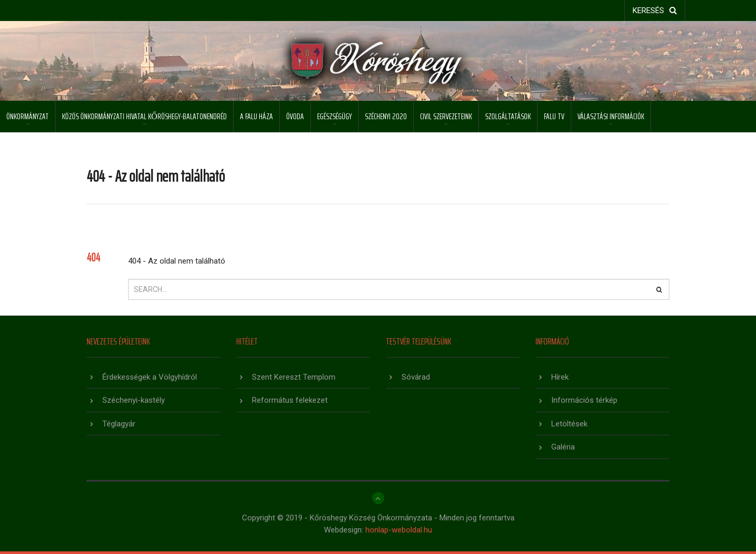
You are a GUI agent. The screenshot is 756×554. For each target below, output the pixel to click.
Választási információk (611, 116)
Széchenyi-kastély (134, 400)
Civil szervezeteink (446, 116)
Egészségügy (334, 116)
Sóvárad (416, 377)
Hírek (560, 377)
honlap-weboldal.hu (399, 530)
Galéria (563, 447)
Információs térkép (584, 400)
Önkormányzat (28, 116)
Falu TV (554, 116)
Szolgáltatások (508, 116)
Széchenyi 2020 (386, 116)
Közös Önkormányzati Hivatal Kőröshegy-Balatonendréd (144, 116)
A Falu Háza (256, 116)
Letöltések (569, 424)
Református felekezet (290, 400)
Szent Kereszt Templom (294, 377)
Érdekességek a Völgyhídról (150, 377)
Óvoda (295, 116)
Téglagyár (119, 424)
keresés (655, 11)
